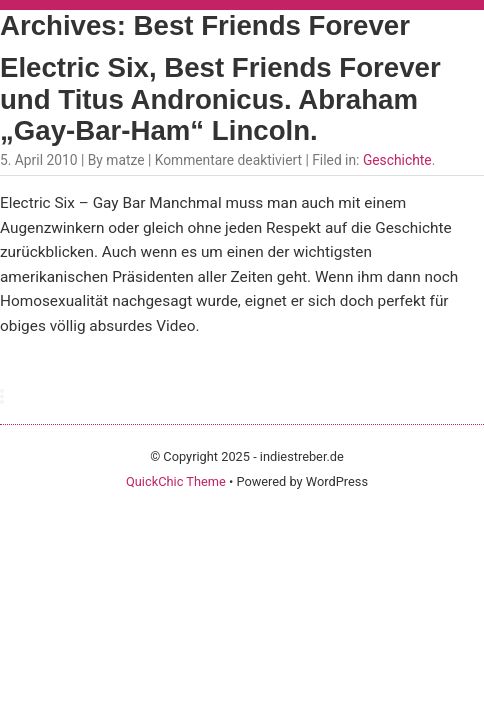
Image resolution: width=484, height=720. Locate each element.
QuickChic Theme (176, 481)
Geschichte (397, 160)
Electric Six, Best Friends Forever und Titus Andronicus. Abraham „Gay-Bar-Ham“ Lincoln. (220, 99)
